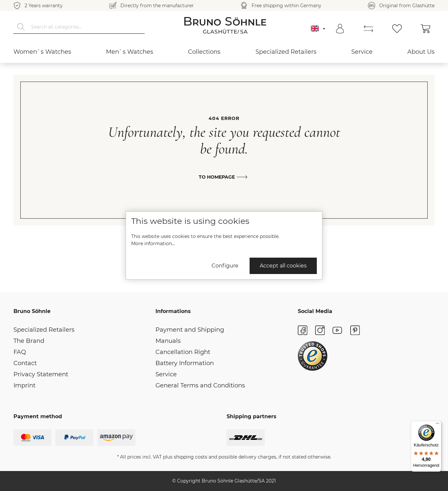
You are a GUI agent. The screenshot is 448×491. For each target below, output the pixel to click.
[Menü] (438, 425)
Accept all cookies (283, 266)
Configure (225, 266)
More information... (153, 244)
